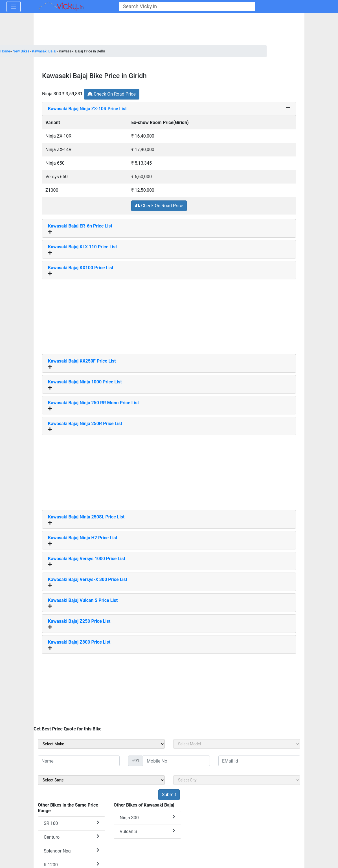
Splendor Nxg (72, 851)
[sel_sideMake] (101, 744)
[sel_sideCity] (237, 780)
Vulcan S (147, 831)
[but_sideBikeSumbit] (169, 795)
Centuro (72, 837)
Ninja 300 (147, 817)
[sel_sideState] (101, 780)
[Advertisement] (169, 315)
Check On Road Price (112, 94)
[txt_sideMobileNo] (176, 761)
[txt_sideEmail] (259, 761)
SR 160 (72, 823)
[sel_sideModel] (237, 744)
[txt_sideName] (79, 761)
